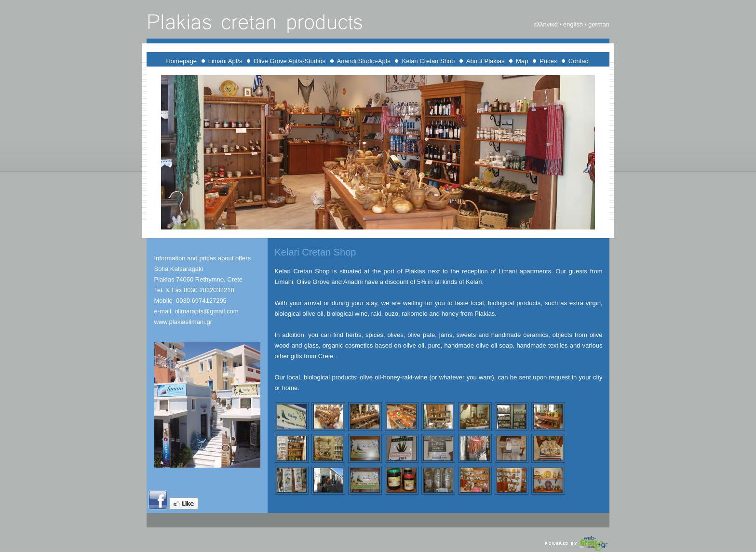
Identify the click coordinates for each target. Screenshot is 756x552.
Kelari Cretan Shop (428, 61)
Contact (579, 61)
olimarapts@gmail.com (206, 311)
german (598, 24)
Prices (548, 61)
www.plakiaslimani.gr (183, 322)
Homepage (181, 61)
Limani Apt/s (226, 61)
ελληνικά (546, 24)
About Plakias (486, 61)
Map (522, 61)
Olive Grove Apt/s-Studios (290, 61)
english (574, 24)
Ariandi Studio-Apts (364, 61)
